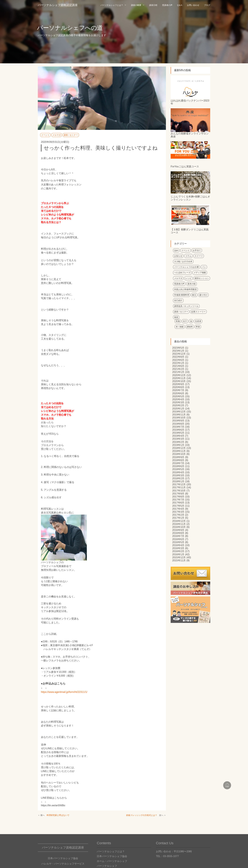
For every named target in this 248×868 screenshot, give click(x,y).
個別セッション (202, 278)
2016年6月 (178, 539)
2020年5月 (178, 396)
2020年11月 (179, 378)
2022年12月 (179, 354)
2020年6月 (178, 393)
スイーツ (199, 256)
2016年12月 (179, 521)
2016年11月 (179, 524)
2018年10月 (179, 454)
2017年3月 (178, 512)
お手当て (197, 250)
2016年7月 (178, 536)
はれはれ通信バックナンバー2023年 (190, 102)
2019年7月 (178, 427)
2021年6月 (178, 366)
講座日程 (153, 5)
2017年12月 (179, 484)
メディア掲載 (200, 273)
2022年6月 (178, 360)
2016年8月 (178, 533)
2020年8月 (178, 387)
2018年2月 (178, 478)
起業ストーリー (198, 312)
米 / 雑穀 (180, 327)
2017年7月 (178, 500)
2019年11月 (179, 415)
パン (204, 267)
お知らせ (178, 256)
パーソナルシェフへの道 (70, 28)
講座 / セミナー (71, 135)
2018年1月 (178, 481)
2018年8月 (178, 460)
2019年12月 (179, 412)
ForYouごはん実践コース (185, 166)
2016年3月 (178, 548)
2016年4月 (178, 545)
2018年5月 (178, 469)
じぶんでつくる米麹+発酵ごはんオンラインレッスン (190, 198)
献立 (194, 295)
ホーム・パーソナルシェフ (112, 861)
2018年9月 (178, 457)
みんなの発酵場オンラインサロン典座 (190, 135)
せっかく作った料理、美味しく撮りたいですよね (101, 148)
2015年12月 (179, 557)
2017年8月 (178, 497)
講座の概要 (136, 5)
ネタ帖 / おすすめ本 (183, 261)
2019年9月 (178, 421)
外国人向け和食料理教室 (185, 289)
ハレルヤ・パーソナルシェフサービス (63, 864)
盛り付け (203, 295)
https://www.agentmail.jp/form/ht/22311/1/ (64, 692)
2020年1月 (178, 409)
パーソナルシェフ (107, 866)
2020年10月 (179, 381)
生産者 (198, 321)
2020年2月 (178, 405)
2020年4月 (178, 399)
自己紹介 (178, 300)
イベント (45, 135)
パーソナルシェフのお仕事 (186, 267)
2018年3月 (178, 475)
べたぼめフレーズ (182, 273)
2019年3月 (178, 439)
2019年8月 (178, 424)
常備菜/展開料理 (182, 295)
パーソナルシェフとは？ (112, 5)
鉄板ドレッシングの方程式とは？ (142, 815)
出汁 (185, 321)
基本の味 (192, 284)
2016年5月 (178, 542)
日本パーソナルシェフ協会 (112, 856)
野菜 (198, 327)
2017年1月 (178, 518)
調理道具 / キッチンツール (186, 306)
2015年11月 (179, 560)
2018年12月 (179, 448)
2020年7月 (178, 390)
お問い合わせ (193, 5)
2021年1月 (178, 372)
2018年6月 (178, 466)
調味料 (190, 327)
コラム (188, 256)
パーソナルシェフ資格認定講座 (58, 5)
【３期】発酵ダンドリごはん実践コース (190, 231)
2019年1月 (178, 445)
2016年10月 (179, 527)
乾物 (178, 321)
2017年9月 (178, 494)
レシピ (188, 278)
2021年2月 (178, 369)
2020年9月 (178, 384)
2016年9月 (178, 530)
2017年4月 (178, 509)
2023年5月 (178, 348)
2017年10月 (179, 491)
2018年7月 (178, 463)
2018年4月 (178, 472)
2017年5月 (178, 506)
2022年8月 (178, 357)
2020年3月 (178, 402)
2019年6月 (178, 430)
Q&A (176, 250)
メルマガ (57, 135)
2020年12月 (179, 375)
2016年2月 (178, 551)
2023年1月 (178, 351)
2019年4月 (178, 436)
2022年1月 (178, 363)
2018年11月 (179, 451)
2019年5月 (178, 433)
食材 (176, 317)
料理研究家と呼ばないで (58, 815)
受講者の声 (167, 5)
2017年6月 (178, 503)
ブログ (207, 5)
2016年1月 (178, 554)
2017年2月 (178, 515)
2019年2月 (178, 442)
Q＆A (180, 5)
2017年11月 (179, 487)
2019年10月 (179, 418)
